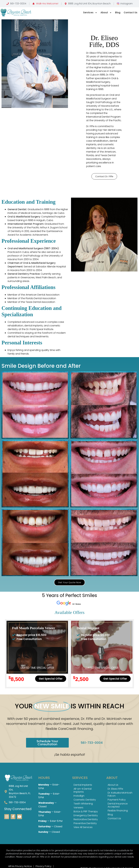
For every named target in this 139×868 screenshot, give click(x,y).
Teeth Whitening (83, 804)
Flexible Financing (118, 811)
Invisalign (79, 796)
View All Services (83, 827)
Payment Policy (117, 800)
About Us (113, 785)
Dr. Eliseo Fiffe (115, 789)
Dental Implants (83, 785)
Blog (118, 12)
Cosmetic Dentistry (85, 800)
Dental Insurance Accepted (118, 805)
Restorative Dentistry (86, 819)
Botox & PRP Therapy (86, 811)
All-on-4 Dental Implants (83, 790)
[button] (104, 176)
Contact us (131, 12)
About (106, 13)
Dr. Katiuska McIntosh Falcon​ (120, 794)
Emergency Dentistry (86, 815)
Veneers (78, 808)
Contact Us (114, 818)
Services (90, 13)
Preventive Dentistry (85, 823)
